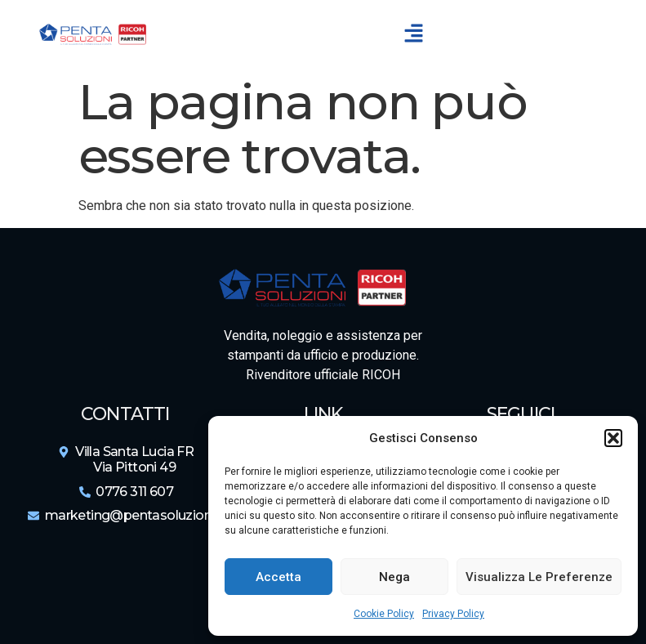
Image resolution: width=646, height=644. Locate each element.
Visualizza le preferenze (539, 577)
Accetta (278, 577)
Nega (394, 577)
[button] (613, 438)
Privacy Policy (453, 614)
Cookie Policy (384, 614)
